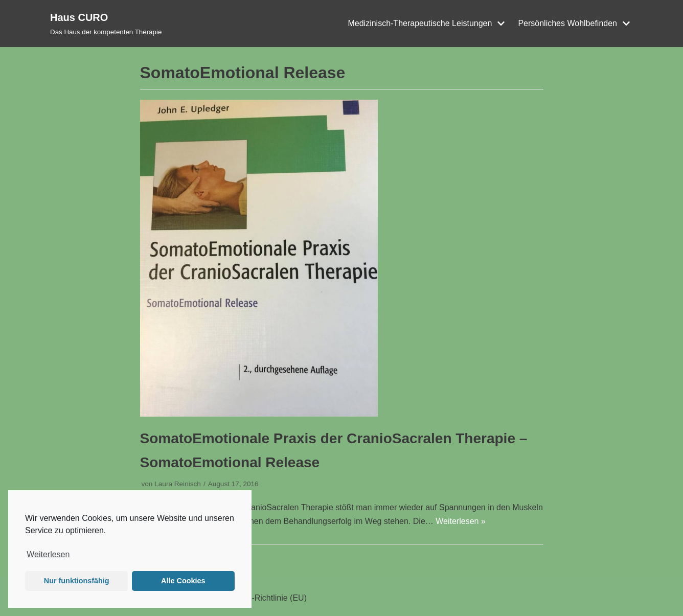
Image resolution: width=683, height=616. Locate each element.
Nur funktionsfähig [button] (77, 581)
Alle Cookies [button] (183, 581)
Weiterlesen (48, 554)
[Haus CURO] (106, 24)
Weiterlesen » (461, 521)
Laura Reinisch (178, 484)
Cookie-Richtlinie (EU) (267, 598)
